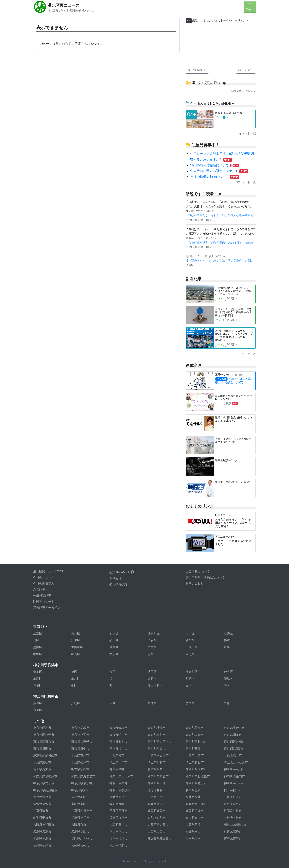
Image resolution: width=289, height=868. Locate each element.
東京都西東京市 (44, 741)
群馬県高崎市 (118, 769)
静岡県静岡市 (157, 811)
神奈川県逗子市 (44, 783)
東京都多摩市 (195, 735)
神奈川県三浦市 (234, 783)
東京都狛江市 (118, 735)
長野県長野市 (118, 811)
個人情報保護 (118, 585)
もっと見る (249, 354)
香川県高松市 (233, 832)
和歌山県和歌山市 (236, 825)
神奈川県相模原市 (198, 776)
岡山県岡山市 (118, 832)
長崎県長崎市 (42, 845)
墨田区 (38, 647)
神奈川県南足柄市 (45, 790)
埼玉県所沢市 (42, 769)
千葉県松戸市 (80, 762)
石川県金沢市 (233, 797)
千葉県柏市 (117, 755)
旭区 (74, 672)
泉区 (112, 672)
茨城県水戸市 (157, 769)
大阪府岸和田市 (44, 825)
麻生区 (38, 703)
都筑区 (190, 678)
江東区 (76, 640)
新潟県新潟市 (42, 804)
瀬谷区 (152, 678)
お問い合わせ (195, 583)
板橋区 (114, 633)
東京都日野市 (42, 749)
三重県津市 (41, 811)
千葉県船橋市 (42, 762)
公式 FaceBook (122, 572)
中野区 (38, 654)
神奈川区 (192, 672)
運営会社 (115, 579)
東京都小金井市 (234, 728)
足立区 (38, 633)
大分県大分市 (80, 845)
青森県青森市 (42, 797)
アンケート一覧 (246, 182)
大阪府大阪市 (233, 818)
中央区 (152, 647)
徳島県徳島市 (42, 838)
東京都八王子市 (82, 741)
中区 (74, 686)
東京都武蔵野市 (234, 749)
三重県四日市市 (82, 811)
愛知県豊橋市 (157, 804)
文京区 (114, 654)
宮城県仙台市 (118, 797)
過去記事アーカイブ (47, 607)
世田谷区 (77, 647)
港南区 (38, 678)
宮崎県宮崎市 (233, 838)
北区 (36, 640)
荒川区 (76, 633)
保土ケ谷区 (155, 686)
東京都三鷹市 (195, 749)
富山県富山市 (80, 804)
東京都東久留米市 (160, 741)
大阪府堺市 (79, 825)
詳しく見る (246, 70)
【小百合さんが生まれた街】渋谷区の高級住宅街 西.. (219, 261)
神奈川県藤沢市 (196, 783)
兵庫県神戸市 (80, 818)
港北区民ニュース (64, 5)
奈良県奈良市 (195, 818)
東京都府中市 (80, 749)
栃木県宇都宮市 (82, 769)
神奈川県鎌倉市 (158, 776)
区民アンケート (44, 601)
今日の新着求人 (44, 583)
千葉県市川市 (80, 755)
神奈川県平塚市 (158, 783)
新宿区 (190, 640)
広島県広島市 (42, 832)
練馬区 (76, 654)
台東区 (114, 647)
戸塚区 (38, 686)
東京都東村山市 (196, 741)
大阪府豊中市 (118, 825)
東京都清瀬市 (157, 728)
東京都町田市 (157, 749)
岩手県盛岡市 (195, 790)
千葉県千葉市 (195, 755)
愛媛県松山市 (195, 832)
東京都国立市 (195, 728)
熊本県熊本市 (195, 838)
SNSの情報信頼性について (215, 165)
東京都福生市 (118, 749)
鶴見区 (228, 678)
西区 (112, 686)
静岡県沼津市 (195, 811)
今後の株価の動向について (215, 177)
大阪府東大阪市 (158, 825)
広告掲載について (198, 571)
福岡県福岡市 (118, 838)
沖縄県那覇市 (118, 845)
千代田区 (192, 647)
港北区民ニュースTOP (48, 571)
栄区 (112, 678)
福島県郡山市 (80, 797)
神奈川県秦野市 (120, 783)
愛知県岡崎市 (118, 804)
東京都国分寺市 (44, 735)
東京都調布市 (233, 735)
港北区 (76, 678)
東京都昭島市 (42, 728)
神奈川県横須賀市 (121, 790)
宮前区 (38, 710)
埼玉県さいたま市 (236, 762)
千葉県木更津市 (158, 755)
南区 (227, 686)
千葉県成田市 (233, 755)
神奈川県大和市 (82, 790)
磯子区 (152, 672)
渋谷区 (152, 640)
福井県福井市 (195, 797)
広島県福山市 (80, 832)
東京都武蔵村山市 (45, 755)
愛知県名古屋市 (196, 804)
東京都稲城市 (80, 728)
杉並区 (228, 640)
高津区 (152, 703)
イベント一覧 (247, 133)
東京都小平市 (80, 735)
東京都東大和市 (234, 741)
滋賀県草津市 (195, 825)
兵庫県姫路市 (118, 818)
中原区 (228, 703)
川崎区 (76, 703)
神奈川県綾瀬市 (234, 769)
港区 (151, 654)
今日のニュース (44, 577)
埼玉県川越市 (157, 762)
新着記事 (39, 589)
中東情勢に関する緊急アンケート (219, 171)
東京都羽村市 (118, 741)
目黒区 (190, 654)
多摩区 (190, 703)
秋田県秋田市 (233, 790)
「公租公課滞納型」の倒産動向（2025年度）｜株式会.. (220, 243)
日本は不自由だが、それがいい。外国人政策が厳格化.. (220, 215)
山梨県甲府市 (42, 818)
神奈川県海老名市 (83, 776)
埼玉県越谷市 (195, 762)
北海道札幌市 (157, 790)
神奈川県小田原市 (121, 776)
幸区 (112, 703)
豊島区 (228, 647)
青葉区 (38, 672)
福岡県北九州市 (82, 838)
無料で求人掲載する (243, 91)
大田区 (190, 633)
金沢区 (228, 672)
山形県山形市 (157, 797)
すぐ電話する (197, 70)
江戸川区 (154, 633)
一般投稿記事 (42, 595)
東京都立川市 (157, 735)
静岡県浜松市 (233, 811)
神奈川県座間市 (234, 776)
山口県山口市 (157, 832)
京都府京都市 (157, 818)
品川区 (114, 640)
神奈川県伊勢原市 (45, 776)
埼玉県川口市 (118, 762)
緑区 (189, 686)
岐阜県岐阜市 (233, 804)
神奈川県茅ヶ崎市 (83, 783)
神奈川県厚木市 (196, 769)
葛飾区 (228, 633)
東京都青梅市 (118, 728)
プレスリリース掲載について (205, 577)
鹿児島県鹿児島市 (160, 838)
